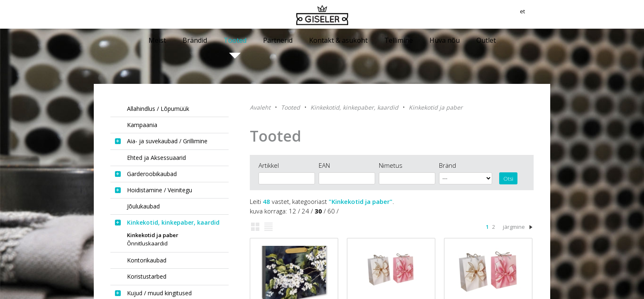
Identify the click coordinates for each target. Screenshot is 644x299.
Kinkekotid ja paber (436, 107)
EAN (324, 165)
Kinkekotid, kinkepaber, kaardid (354, 107)
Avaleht (260, 107)
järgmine (514, 227)
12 (293, 211)
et (547, 15)
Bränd (448, 165)
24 (305, 211)
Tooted (290, 107)
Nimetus (391, 165)
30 (318, 211)
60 (331, 211)
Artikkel (269, 165)
